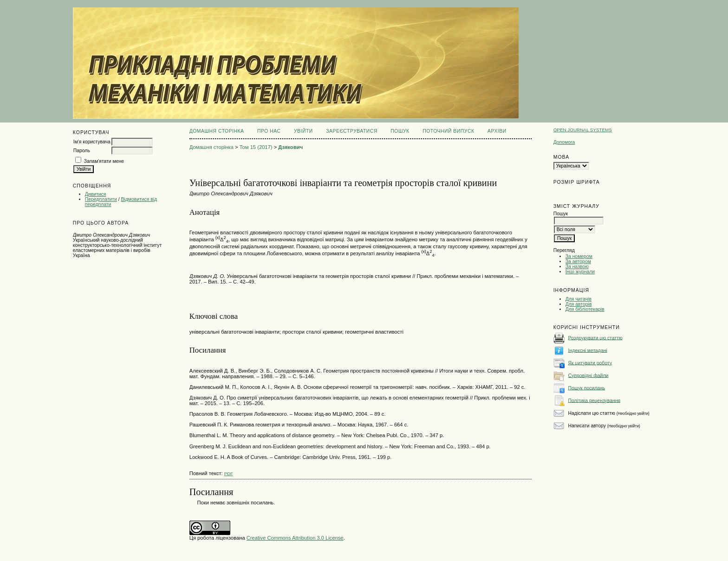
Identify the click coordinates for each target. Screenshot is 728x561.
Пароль (82, 151)
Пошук (400, 131)
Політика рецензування (594, 400)
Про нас (269, 131)
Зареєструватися (352, 131)
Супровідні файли (588, 375)
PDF (229, 474)
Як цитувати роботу (590, 363)
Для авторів (579, 304)
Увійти (303, 131)
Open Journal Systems (583, 130)
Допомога (564, 142)
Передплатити (101, 199)
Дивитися (96, 194)
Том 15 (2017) (256, 147)
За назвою (577, 267)
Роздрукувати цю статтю (595, 338)
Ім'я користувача (92, 142)
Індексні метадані (588, 350)
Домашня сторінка (217, 131)
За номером (579, 256)
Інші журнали (580, 272)
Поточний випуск (448, 131)
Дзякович (290, 147)
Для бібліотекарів (585, 309)
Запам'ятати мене (104, 161)
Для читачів (578, 299)
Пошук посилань (587, 388)
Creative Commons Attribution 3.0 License (295, 538)
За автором (578, 261)
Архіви (497, 131)
